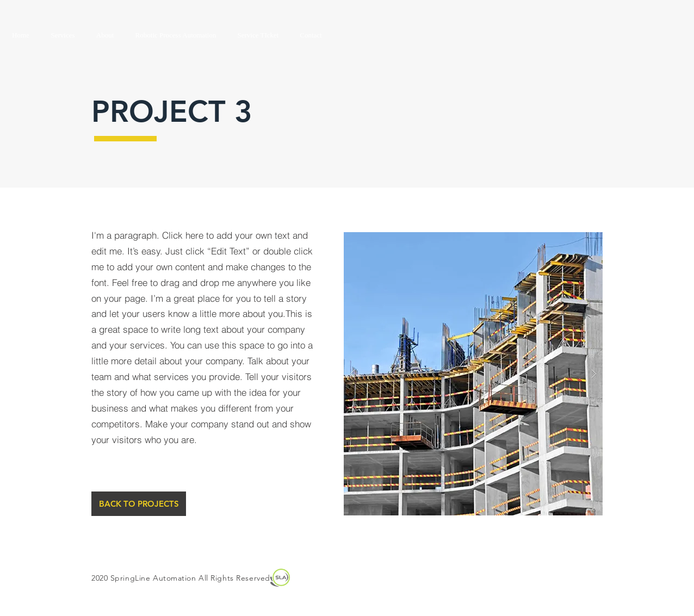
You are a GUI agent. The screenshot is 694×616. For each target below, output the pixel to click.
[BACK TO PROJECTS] (139, 504)
